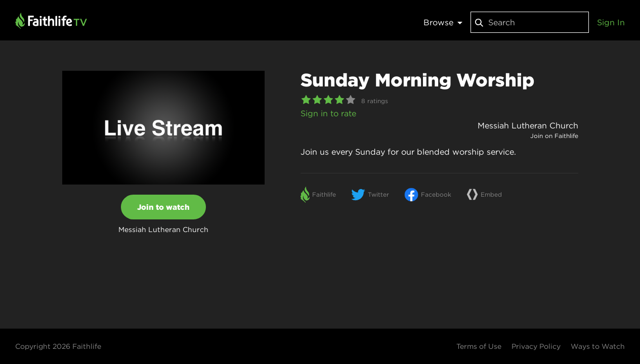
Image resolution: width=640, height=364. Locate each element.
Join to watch (163, 207)
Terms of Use (479, 346)
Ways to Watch (598, 346)
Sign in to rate (328, 113)
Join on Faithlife (554, 136)
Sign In (611, 22)
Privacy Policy (536, 346)
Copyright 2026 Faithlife (58, 346)
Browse (443, 22)
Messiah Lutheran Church (528, 125)
